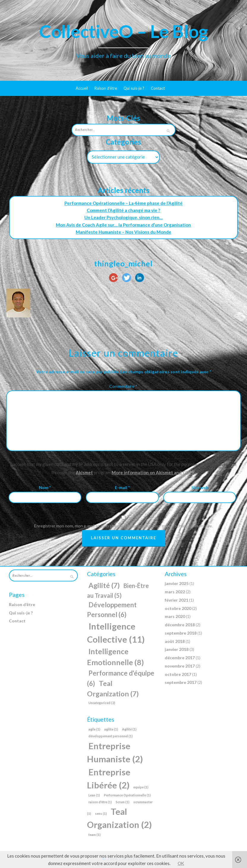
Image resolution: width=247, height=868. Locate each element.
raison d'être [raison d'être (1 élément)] (100, 802)
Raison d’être (106, 88)
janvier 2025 (177, 583)
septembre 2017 (181, 682)
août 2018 (175, 641)
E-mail (122, 487)
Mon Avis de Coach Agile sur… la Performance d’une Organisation (123, 225)
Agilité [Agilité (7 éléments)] (104, 585)
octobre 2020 (178, 608)
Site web (200, 487)
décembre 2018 (180, 625)
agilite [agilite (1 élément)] (111, 729)
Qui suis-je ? (134, 88)
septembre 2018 (181, 633)
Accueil (82, 88)
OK (181, 863)
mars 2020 (175, 616)
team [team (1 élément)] (95, 835)
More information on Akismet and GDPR (153, 472)
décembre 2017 (180, 658)
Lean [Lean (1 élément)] (94, 795)
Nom (45, 487)
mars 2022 (175, 592)
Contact (158, 88)
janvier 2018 (177, 649)
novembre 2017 (180, 666)
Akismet (84, 472)
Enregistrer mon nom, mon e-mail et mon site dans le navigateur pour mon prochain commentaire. (123, 526)
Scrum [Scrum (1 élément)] (123, 802)
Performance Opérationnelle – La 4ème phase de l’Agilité (123, 203)
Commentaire (123, 386)
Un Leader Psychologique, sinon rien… (123, 217)
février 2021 (176, 600)
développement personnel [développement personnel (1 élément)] (111, 736)
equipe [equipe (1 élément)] (141, 787)
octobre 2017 (178, 674)
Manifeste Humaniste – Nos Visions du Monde (123, 232)
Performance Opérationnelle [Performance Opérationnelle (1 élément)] (127, 795)
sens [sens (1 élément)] (101, 814)
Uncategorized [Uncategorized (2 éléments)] (102, 703)
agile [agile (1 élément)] (94, 729)
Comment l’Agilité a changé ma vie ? (123, 210)
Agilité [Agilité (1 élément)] (129, 729)
